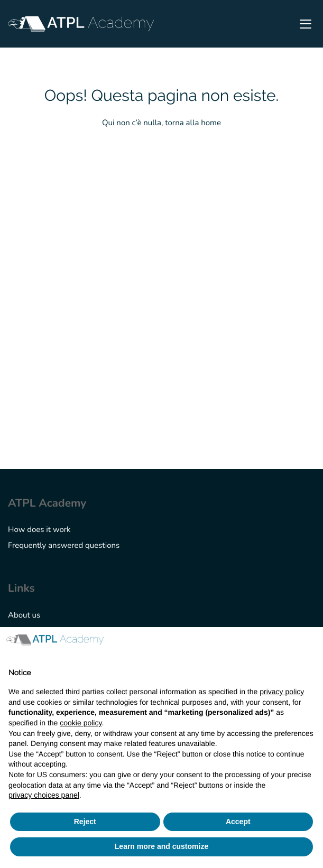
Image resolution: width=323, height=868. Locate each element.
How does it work (39, 530)
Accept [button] (238, 822)
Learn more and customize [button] (162, 846)
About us (24, 615)
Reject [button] (85, 822)
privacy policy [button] (282, 692)
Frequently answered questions (64, 546)
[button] (309, 644)
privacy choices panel (44, 795)
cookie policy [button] (81, 723)
